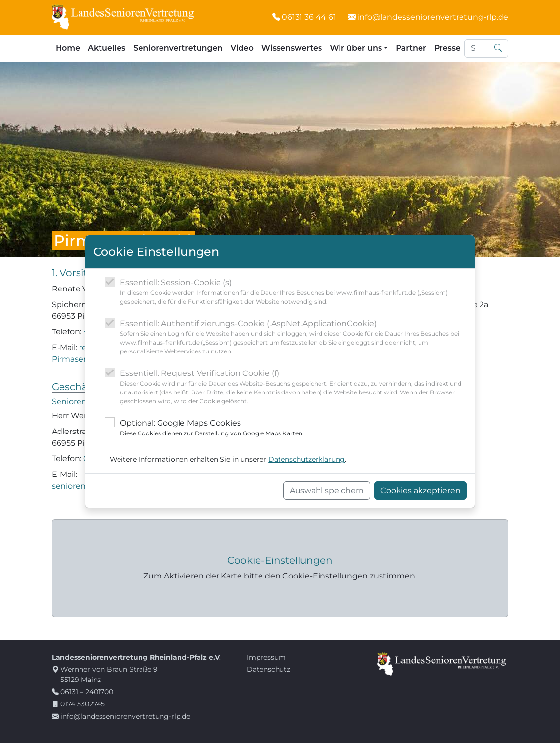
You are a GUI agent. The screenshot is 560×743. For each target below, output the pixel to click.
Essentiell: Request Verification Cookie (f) (293, 387)
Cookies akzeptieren (420, 490)
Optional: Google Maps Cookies (212, 428)
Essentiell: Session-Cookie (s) (293, 292)
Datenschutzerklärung (307, 459)
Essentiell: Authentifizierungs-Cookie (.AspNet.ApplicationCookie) (293, 337)
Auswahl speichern (327, 490)
